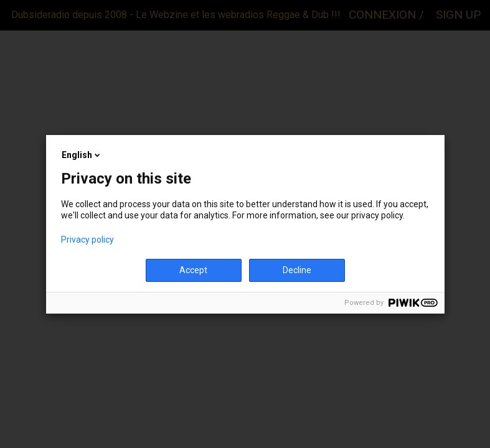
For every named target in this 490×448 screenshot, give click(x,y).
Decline (297, 270)
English (82, 155)
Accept (193, 270)
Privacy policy (87, 240)
